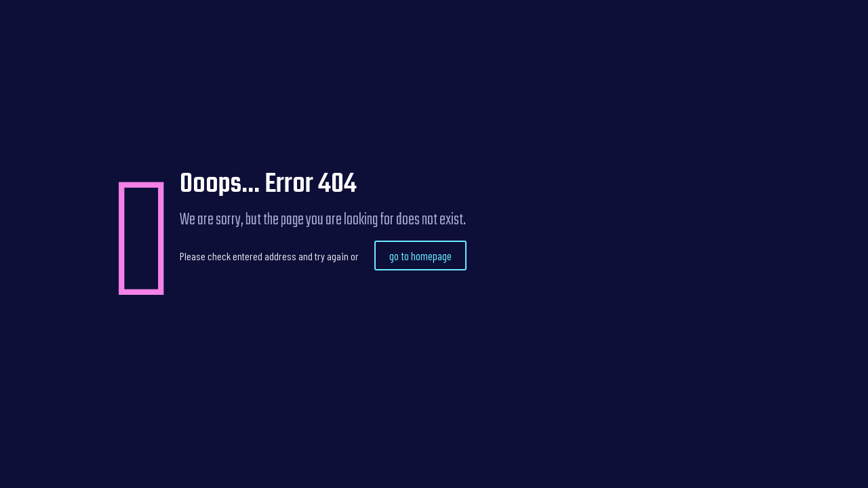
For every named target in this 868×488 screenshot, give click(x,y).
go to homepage (420, 256)
